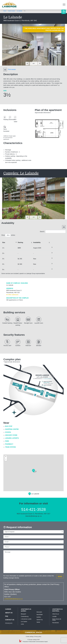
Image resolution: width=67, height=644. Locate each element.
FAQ (7, 616)
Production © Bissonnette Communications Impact (33, 642)
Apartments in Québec (26, 610)
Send (60, 577)
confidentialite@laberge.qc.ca (13, 599)
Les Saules (24, 622)
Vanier (38, 622)
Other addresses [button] (12, 295)
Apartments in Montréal (57, 610)
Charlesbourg (25, 616)
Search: (53, 232)
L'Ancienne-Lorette (26, 619)
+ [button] (6, 457)
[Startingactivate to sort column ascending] (25, 241)
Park (7, 441)
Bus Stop (9, 426)
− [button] (6, 459)
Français (9, 623)
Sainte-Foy (40, 620)
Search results (12, 11)
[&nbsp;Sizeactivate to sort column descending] (9, 241)
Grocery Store (11, 435)
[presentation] (27, 64)
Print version (10, 69)
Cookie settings (30, 637)
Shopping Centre (12, 429)
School (8, 432)
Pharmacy (9, 444)
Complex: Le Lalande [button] (21, 173)
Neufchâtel (40, 615)
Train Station (10, 447)
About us (9, 613)
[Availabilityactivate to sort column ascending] (41, 241)
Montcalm (39, 612)
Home (5, 11)
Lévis (22, 624)
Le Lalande (19, 11)
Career (8, 609)
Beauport (23, 614)
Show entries (8, 235)
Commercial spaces (34, 632)
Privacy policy (38, 637)
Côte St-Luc (56, 614)
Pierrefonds (56, 623)
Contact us (10, 620)
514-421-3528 (33, 509)
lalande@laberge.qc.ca (33, 516)
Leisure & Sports (12, 438)
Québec (39, 617)
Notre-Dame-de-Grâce (57, 620)
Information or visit (64, 12)
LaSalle (54, 616)
